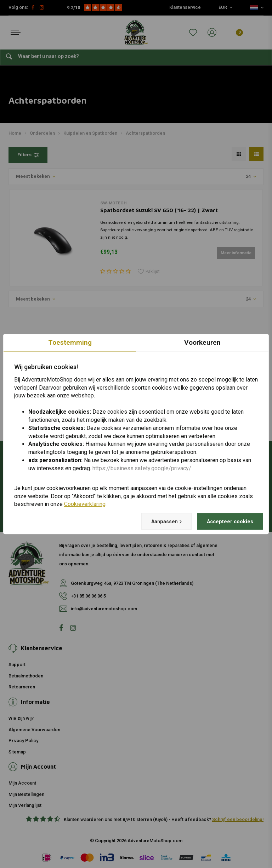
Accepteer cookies (226, 521)
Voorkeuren (202, 342)
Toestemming (70, 342)
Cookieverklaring (85, 504)
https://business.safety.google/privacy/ (142, 468)
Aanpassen (156, 522)
